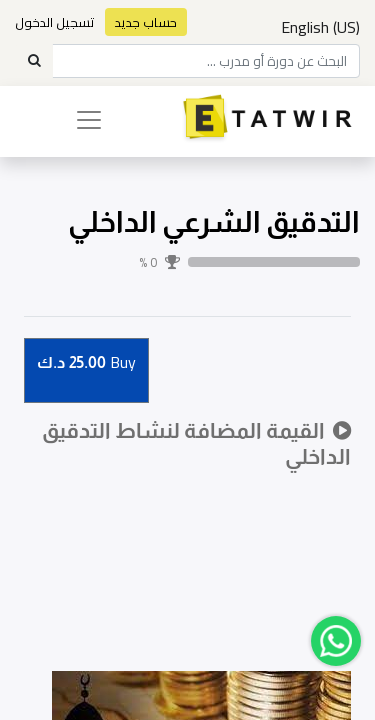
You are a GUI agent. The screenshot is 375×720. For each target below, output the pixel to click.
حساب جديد (146, 22)
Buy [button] (86, 363)
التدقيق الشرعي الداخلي (214, 222)
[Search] (34, 61)
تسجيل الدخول (55, 22)
